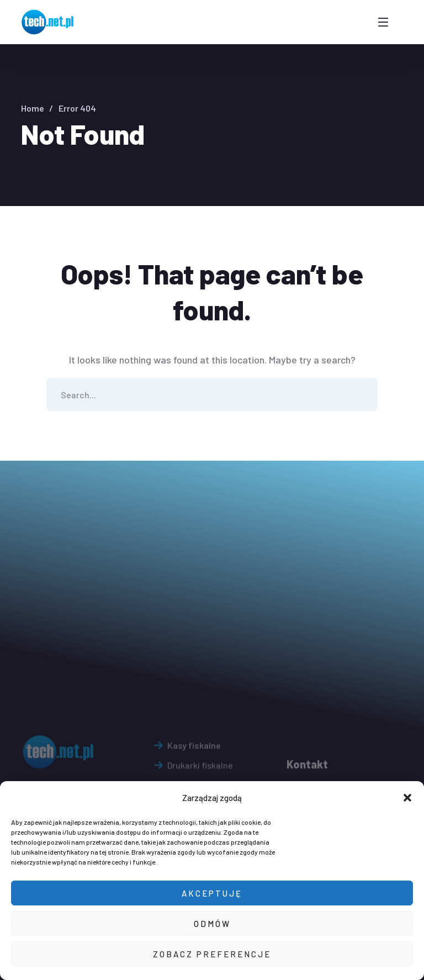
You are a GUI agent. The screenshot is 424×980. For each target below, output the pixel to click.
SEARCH (361, 394)
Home (33, 108)
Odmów (212, 924)
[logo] (49, 21)
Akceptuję (212, 893)
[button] (407, 798)
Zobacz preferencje (212, 954)
